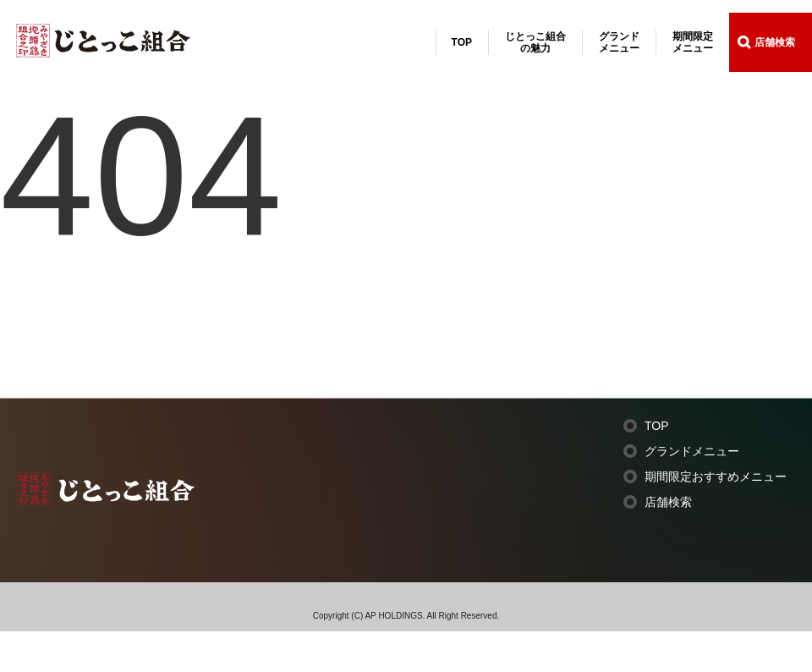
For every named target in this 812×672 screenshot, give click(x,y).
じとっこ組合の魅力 (535, 42)
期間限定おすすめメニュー (716, 476)
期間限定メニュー (693, 42)
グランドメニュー (619, 42)
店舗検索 (775, 42)
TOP (462, 42)
